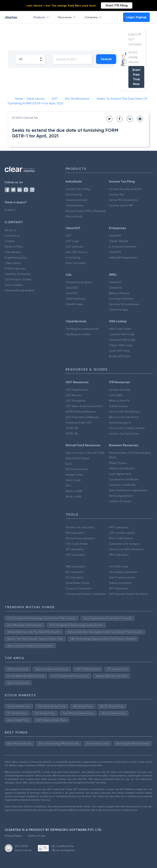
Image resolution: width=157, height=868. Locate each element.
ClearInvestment (77, 200)
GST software (75, 247)
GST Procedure (76, 401)
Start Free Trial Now (136, 77)
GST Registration (77, 390)
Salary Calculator (120, 583)
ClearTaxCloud (75, 299)
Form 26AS (116, 395)
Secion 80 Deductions (124, 200)
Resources (67, 17)
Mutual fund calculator (80, 538)
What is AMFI (74, 491)
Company (94, 17)
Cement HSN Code (122, 334)
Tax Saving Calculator (123, 572)
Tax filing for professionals (82, 329)
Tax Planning (74, 194)
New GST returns (77, 252)
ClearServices (75, 205)
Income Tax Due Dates (124, 434)
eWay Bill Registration (123, 257)
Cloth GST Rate (119, 351)
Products (42, 17)
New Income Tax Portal (124, 417)
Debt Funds (73, 480)
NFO (68, 486)
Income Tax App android (125, 189)
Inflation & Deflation (122, 468)
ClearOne (115, 288)
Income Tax (116, 194)
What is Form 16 (119, 401)
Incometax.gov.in (120, 423)
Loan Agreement (120, 474)
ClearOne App (118, 310)
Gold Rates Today (78, 583)
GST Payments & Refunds (82, 417)
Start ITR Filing (117, 5)
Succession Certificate (124, 479)
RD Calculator (75, 572)
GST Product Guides (18, 279)
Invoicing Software (121, 299)
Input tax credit (76, 263)
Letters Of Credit (120, 501)
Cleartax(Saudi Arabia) (20, 290)
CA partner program (79, 282)
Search (106, 59)
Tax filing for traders (78, 334)
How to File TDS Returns (125, 412)
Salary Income (118, 406)
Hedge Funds (74, 475)
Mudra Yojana (118, 463)
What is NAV (74, 497)
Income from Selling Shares (127, 428)
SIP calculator (75, 549)
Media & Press (14, 247)
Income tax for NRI (121, 205)
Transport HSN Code (122, 340)
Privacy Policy (13, 836)
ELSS (69, 464)
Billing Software (119, 293)
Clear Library (13, 263)
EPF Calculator (118, 588)
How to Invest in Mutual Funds (85, 453)
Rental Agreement (121, 496)
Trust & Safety (14, 285)
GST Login (72, 241)
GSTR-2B (72, 428)
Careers (10, 241)
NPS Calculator (119, 555)
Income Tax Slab (120, 390)
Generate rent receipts (124, 544)
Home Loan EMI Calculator (126, 549)
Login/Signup (136, 17)
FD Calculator (75, 577)
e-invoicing (73, 257)
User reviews (13, 252)
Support (10, 210)
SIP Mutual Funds (77, 469)
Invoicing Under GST (79, 423)
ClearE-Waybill (118, 241)
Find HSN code (118, 566)
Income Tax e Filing (78, 189)
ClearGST (115, 236)
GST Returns (74, 395)
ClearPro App (74, 304)
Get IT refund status (122, 577)
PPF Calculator (119, 527)
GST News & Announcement (84, 406)
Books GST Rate (120, 356)
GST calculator (75, 555)
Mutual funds (74, 216)
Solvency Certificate (122, 485)
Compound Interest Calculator (86, 594)
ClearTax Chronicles (18, 274)
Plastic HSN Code (121, 345)
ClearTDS (115, 252)
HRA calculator (75, 566)
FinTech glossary (15, 268)
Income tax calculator (80, 527)
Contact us (12, 236)
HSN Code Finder (120, 329)
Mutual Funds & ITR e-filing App (86, 211)
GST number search (122, 533)
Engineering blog (16, 257)
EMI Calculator (75, 533)
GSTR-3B (72, 434)
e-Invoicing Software (123, 247)
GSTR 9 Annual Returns (81, 412)
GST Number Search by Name (128, 594)
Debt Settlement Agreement (128, 490)
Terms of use (37, 836)
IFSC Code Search (121, 538)
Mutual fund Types (77, 458)
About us (11, 230)
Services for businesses (124, 304)
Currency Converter (78, 588)
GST (68, 236)
